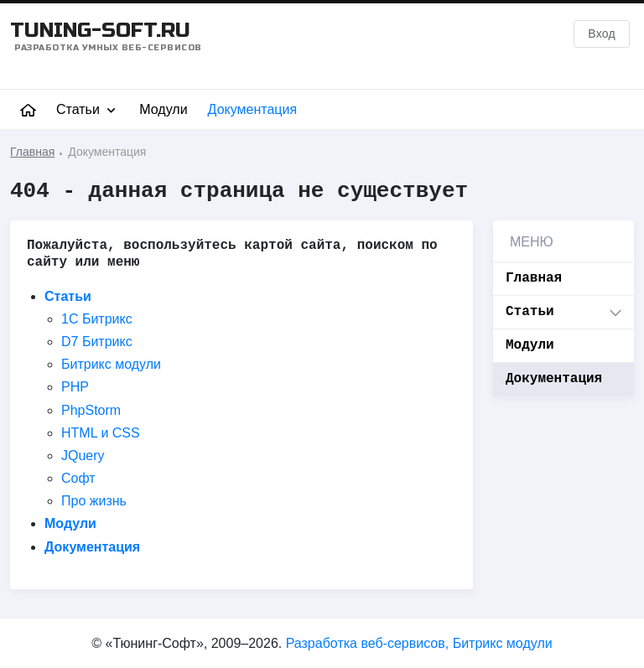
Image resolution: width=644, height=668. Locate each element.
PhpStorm (91, 410)
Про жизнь (94, 502)
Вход (602, 34)
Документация (252, 109)
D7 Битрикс (97, 342)
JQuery (83, 456)
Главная (534, 278)
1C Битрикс (97, 319)
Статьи (88, 110)
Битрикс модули (111, 365)
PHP (75, 388)
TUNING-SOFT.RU (106, 36)
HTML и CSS (101, 433)
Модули (163, 109)
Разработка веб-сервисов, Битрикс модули (419, 643)
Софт (78, 478)
